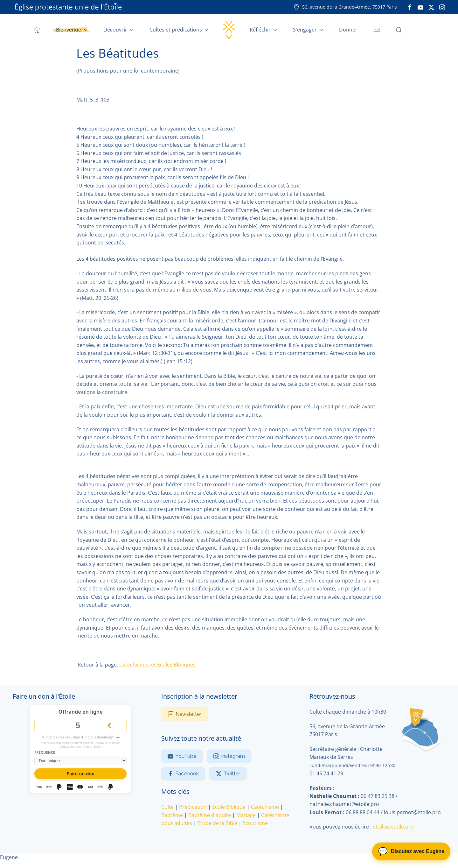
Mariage (246, 815)
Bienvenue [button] (72, 30)
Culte (167, 807)
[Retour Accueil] (229, 30)
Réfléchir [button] (263, 30)
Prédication (193, 807)
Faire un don (80, 774)
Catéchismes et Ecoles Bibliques (157, 665)
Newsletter (184, 714)
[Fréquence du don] (80, 761)
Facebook (183, 774)
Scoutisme (255, 823)
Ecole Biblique (229, 807)
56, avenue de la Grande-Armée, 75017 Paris (345, 7)
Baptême (172, 815)
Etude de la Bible (217, 823)
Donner (348, 30)
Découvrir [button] (118, 30)
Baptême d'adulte (210, 815)
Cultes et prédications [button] (179, 30)
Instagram (229, 756)
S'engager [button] (308, 30)
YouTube (182, 756)
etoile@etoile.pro (393, 827)
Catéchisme (265, 807)
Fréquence (45, 753)
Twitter (228, 774)
